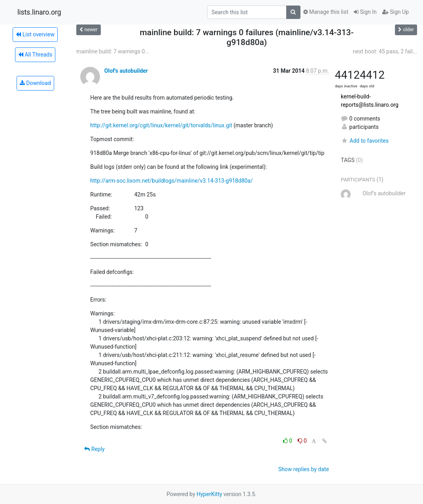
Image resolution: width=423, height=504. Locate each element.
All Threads (35, 55)
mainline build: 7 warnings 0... (113, 51)
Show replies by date (304, 469)
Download (35, 83)
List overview (35, 34)
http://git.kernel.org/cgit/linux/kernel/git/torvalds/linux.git (161, 125)
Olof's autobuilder (126, 71)
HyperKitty (209, 494)
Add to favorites (365, 141)
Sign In (365, 12)
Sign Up (396, 12)
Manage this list (326, 12)
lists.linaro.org (39, 12)
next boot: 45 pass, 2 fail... (385, 51)
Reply (94, 449)
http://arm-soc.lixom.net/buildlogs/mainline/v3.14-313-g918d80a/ (171, 181)
